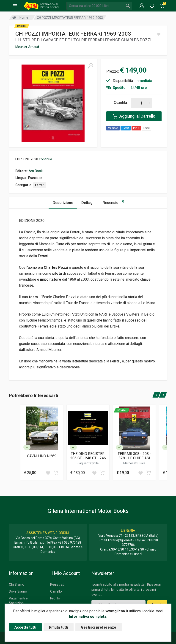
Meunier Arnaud (27, 47)
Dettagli (88, 203)
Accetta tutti (25, 627)
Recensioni (113, 202)
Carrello (56, 591)
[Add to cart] (56, 473)
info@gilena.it (34, 542)
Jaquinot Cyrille (88, 463)
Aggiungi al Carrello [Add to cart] (134, 116)
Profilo (55, 598)
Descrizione (63, 203)
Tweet (126, 128)
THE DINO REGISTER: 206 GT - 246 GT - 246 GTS (88, 456)
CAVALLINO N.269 (42, 456)
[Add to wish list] (48, 473)
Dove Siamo (18, 591)
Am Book (36, 171)
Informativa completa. (88, 617)
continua (45, 159)
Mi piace (113, 128)
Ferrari (40, 185)
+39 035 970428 (69, 542)
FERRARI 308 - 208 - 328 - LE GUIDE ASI (134, 456)
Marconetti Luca (134, 463)
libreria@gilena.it (120, 540)
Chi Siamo (17, 585)
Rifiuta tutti (59, 627)
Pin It (136, 128)
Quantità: (121, 103)
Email (147, 128)
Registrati (57, 585)
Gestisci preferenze (99, 627)
